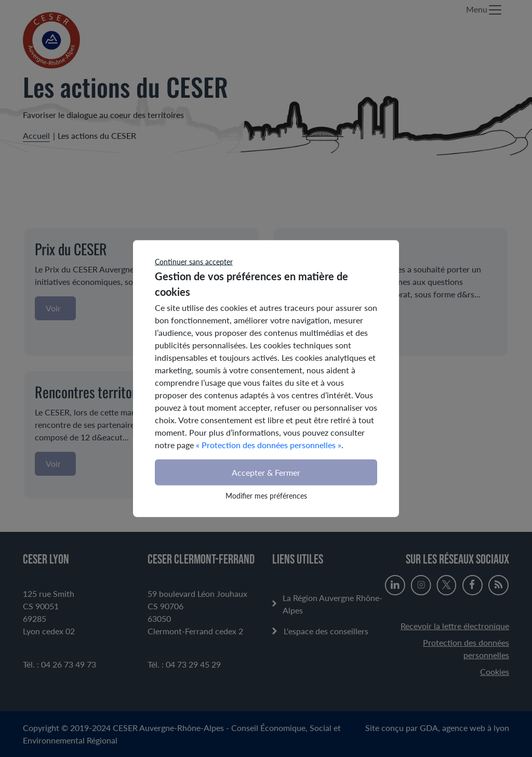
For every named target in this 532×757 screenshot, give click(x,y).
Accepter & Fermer (266, 472)
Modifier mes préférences (266, 496)
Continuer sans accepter (194, 262)
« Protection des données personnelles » (269, 445)
